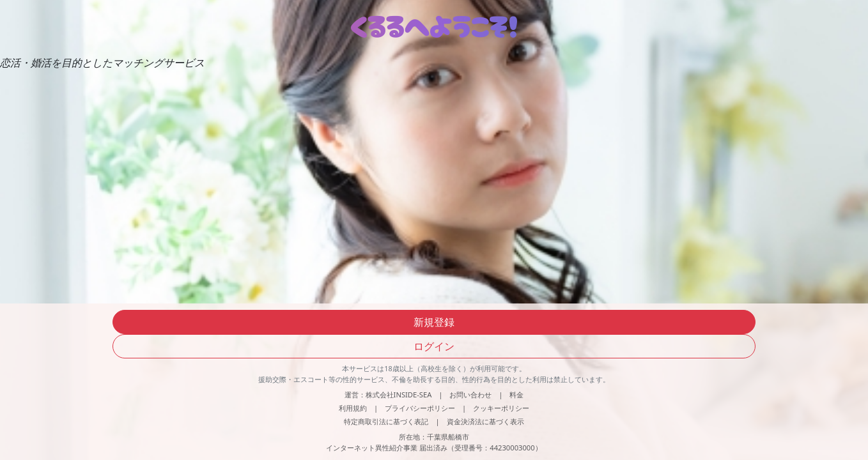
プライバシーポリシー (420, 408)
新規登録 (434, 322)
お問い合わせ (470, 395)
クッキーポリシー (501, 408)
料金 (516, 395)
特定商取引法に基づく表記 (386, 421)
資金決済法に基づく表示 (485, 421)
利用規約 (353, 408)
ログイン (434, 346)
